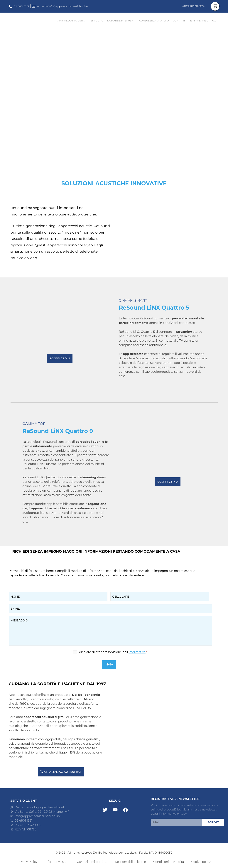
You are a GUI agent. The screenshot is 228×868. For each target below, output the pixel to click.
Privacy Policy (27, 862)
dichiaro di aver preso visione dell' (113, 652)
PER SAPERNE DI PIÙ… (202, 21)
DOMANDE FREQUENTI (121, 21)
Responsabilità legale (130, 862)
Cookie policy (201, 862)
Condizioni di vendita (169, 862)
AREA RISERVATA (194, 6)
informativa (137, 652)
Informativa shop (57, 862)
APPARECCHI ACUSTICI (71, 21)
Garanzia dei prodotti (92, 862)
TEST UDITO (96, 21)
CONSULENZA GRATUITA (154, 21)
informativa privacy (174, 814)
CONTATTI (179, 21)
